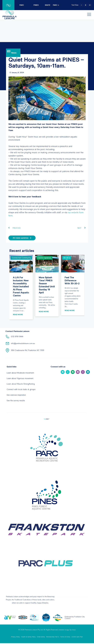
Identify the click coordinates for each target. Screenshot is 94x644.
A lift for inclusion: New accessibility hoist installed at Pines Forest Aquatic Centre (21, 264)
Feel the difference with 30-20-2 (73, 264)
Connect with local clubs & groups (21, 389)
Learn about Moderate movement (20, 373)
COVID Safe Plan (77, 637)
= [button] (90, 5)
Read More (18, 315)
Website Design (64, 630)
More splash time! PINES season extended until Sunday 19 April (47, 264)
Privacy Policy (16, 637)
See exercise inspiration (16, 395)
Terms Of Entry (65, 637)
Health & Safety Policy (28, 637)
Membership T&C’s (53, 637)
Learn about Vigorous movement (20, 378)
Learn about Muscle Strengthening (21, 384)
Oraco (74, 630)
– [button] (81, 5)
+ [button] (86, 5)
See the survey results (16, 400)
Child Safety (41, 637)
